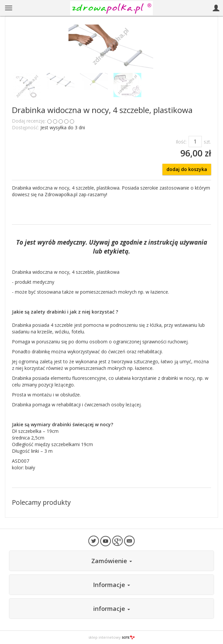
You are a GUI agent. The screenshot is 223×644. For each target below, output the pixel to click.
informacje (112, 609)
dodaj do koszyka (187, 169)
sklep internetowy (111, 637)
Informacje (111, 585)
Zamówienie (112, 561)
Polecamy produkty (41, 502)
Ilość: (181, 142)
